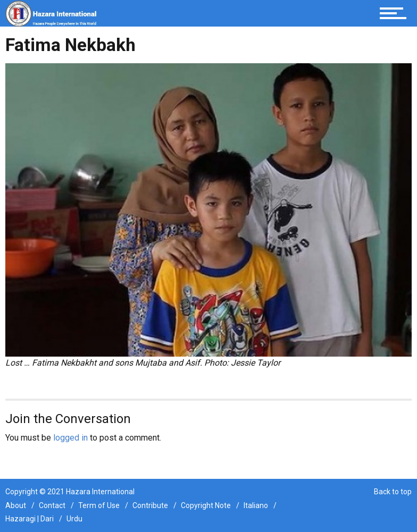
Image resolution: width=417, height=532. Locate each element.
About (16, 505)
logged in (70, 438)
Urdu (74, 519)
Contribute (150, 505)
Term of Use (99, 505)
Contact (52, 505)
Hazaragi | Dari (30, 519)
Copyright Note (206, 505)
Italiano (256, 505)
